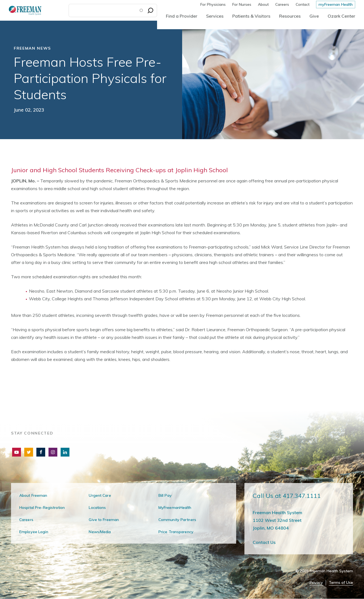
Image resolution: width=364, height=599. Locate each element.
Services (215, 16)
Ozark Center (341, 16)
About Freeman (33, 495)
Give (314, 16)
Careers (282, 4)
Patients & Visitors (251, 16)
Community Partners (177, 520)
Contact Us (264, 542)
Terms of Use (341, 583)
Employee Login (34, 532)
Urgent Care (100, 495)
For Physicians (213, 4)
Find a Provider (182, 16)
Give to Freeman (104, 520)
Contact (303, 4)
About (263, 4)
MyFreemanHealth (175, 508)
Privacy (316, 583)
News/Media (100, 532)
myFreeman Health (336, 4)
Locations (97, 508)
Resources (290, 16)
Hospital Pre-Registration (42, 508)
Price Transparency (176, 532)
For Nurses (242, 4)
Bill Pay (165, 495)
